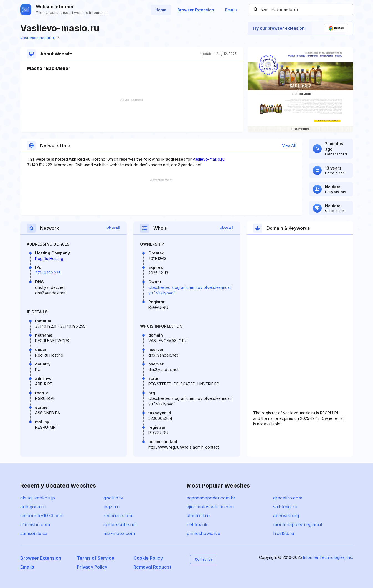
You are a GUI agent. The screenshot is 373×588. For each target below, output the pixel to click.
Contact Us (204, 559)
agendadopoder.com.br (211, 498)
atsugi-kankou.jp (38, 498)
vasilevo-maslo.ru (40, 38)
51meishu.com (35, 524)
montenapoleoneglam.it (298, 524)
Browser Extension (196, 10)
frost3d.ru (284, 533)
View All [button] (289, 145)
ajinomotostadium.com (210, 507)
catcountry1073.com (42, 516)
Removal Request (152, 567)
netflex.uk (197, 524)
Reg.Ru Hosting (49, 258)
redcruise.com (118, 516)
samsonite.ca (34, 533)
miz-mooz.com (119, 533)
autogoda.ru (33, 507)
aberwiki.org (286, 516)
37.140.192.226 (48, 273)
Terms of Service (96, 558)
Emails (231, 10)
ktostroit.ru (198, 516)
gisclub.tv (113, 498)
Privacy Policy (92, 567)
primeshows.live (203, 533)
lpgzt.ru (111, 507)
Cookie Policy (148, 558)
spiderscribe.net (120, 524)
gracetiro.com (288, 498)
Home (161, 10)
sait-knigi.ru (285, 507)
